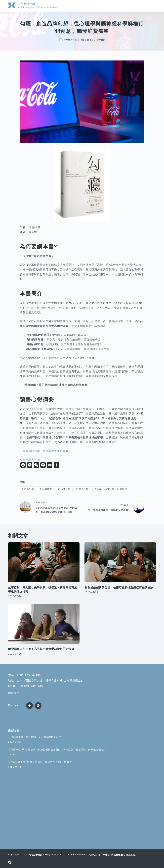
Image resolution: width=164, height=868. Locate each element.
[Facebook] (10, 862)
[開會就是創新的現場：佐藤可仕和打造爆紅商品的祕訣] (120, 562)
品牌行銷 (64, 489)
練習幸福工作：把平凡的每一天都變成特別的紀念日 (41, 649)
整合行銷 (82, 489)
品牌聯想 (46, 489)
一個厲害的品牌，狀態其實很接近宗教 (44, 451)
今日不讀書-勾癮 (30, 460)
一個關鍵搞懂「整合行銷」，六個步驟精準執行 (36, 737)
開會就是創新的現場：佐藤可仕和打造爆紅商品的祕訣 (119, 588)
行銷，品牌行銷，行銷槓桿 (111, 489)
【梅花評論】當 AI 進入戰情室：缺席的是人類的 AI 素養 (42, 762)
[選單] (154, 6)
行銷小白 (68, 274)
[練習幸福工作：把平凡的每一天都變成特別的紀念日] (44, 624)
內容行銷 (28, 489)
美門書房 (101, 40)
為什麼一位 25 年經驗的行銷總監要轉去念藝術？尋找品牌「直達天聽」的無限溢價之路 (60, 750)
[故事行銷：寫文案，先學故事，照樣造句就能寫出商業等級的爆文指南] (44, 562)
